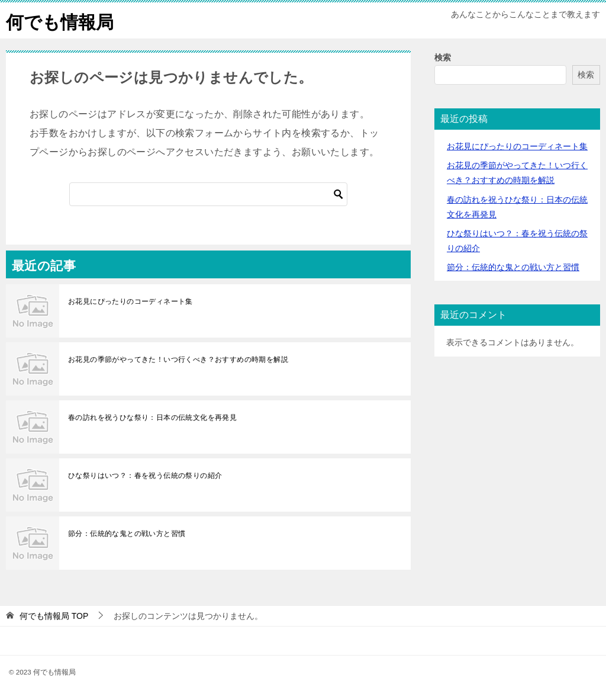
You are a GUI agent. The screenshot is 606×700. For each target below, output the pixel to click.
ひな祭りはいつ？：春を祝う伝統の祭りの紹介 (145, 476)
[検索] (208, 194)
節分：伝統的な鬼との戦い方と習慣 (127, 534)
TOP (54, 616)
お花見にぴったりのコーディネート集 (130, 301)
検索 (443, 57)
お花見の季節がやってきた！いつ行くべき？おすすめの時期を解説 (178, 359)
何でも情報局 (60, 20)
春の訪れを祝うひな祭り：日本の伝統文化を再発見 (152, 418)
